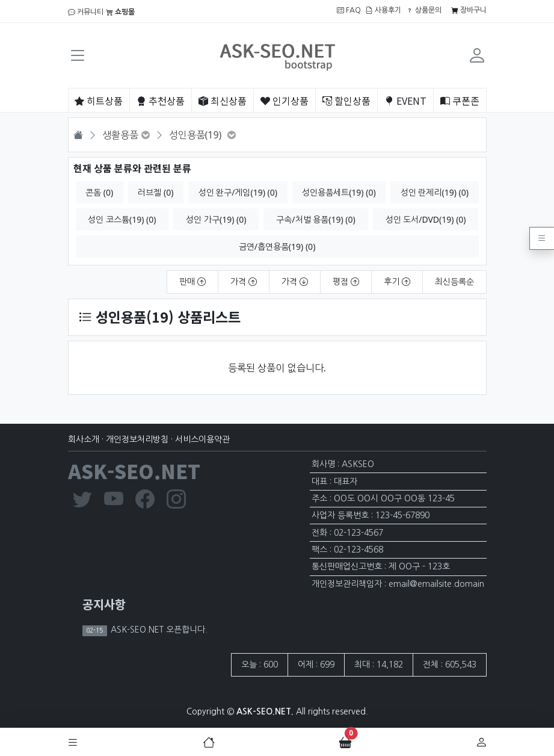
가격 (244, 282)
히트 (99, 101)
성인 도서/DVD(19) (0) (426, 219)
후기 (397, 282)
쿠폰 (460, 101)
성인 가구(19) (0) (216, 219)
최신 (223, 101)
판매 (192, 282)
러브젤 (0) (155, 192)
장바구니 (469, 10)
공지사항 (104, 604)
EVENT (405, 101)
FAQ (349, 10)
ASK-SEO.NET (134, 471)
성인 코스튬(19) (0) (122, 219)
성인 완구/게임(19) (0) (238, 192)
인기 (285, 101)
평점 (346, 282)
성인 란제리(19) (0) (435, 192)
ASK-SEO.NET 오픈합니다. (158, 630)
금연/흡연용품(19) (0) (277, 246)
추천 (161, 101)
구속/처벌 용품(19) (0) (315, 219)
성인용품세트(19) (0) (339, 192)
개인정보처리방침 (137, 439)
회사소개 (84, 439)
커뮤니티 (86, 12)
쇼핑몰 (120, 12)
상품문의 (424, 10)
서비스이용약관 (202, 439)
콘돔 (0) (99, 192)
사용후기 (383, 10)
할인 (346, 101)
